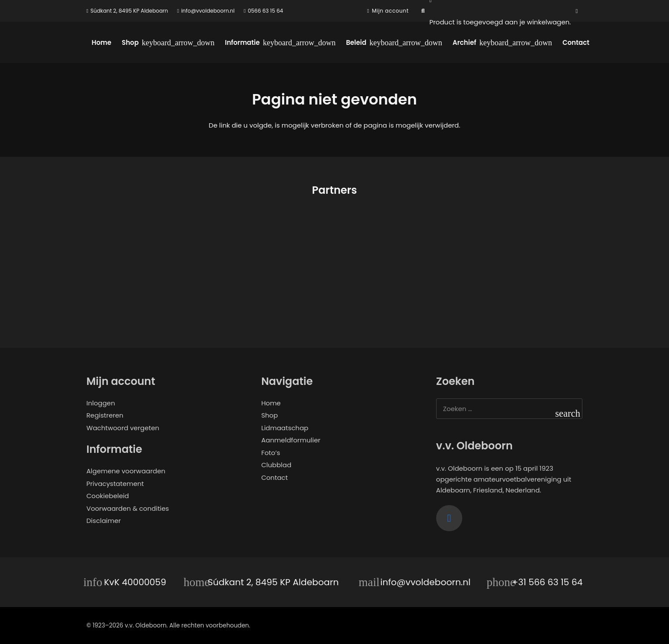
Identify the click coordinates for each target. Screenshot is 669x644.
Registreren (105, 415)
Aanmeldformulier (291, 440)
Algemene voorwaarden (126, 471)
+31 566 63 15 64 (548, 582)
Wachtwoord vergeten (123, 428)
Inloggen (101, 403)
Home (271, 403)
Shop (269, 415)
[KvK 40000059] (95, 582)
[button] (423, 11)
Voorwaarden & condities (128, 508)
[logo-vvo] (341, 54)
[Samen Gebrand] (271, 265)
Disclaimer (104, 521)
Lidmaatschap (285, 428)
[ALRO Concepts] (398, 265)
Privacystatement (115, 484)
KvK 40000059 (135, 582)
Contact (274, 477)
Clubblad (276, 465)
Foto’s (271, 453)
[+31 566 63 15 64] (503, 582)
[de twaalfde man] (526, 265)
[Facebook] (577, 11)
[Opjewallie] (144, 265)
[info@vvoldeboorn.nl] (371, 582)
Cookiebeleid (108, 496)
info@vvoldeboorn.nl (425, 582)
